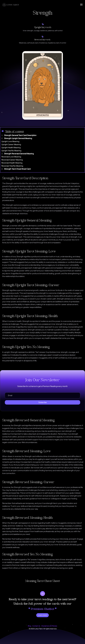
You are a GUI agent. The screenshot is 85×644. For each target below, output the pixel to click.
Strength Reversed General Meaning (19, 154)
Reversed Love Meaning (11, 157)
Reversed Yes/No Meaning (12, 166)
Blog (30, 626)
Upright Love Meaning (10, 141)
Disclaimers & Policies (49, 626)
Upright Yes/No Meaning (11, 151)
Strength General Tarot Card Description (20, 135)
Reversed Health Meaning (12, 163)
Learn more (42, 615)
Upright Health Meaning (11, 147)
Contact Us (36, 626)
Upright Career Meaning (11, 144)
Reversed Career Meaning (12, 160)
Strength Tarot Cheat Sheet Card (17, 169)
